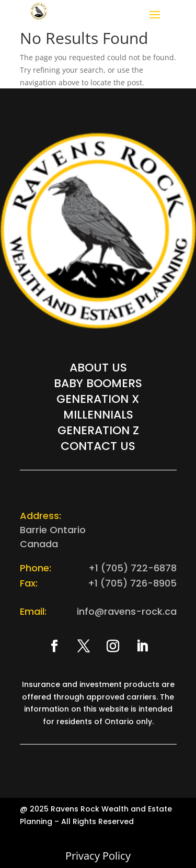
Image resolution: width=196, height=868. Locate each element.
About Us (98, 370)
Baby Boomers (98, 386)
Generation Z (98, 433)
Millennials (98, 417)
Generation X (98, 401)
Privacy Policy (98, 856)
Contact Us (98, 448)
